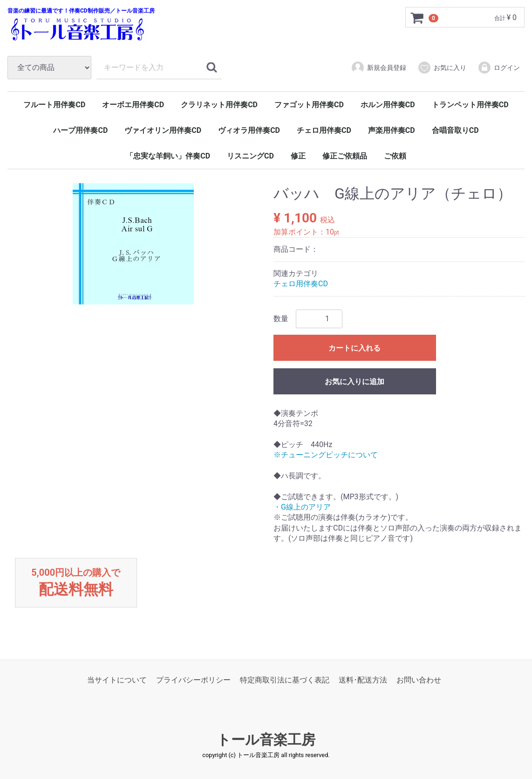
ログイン (499, 68)
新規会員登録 (379, 68)
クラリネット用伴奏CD (219, 105)
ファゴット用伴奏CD (309, 105)
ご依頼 (395, 156)
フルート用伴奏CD (54, 105)
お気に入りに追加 (355, 382)
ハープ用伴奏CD (80, 130)
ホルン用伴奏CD (388, 105)
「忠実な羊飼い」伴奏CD (168, 156)
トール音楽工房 (266, 740)
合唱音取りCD (455, 130)
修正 (298, 156)
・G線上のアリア (302, 507)
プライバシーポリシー (193, 680)
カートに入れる (355, 348)
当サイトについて (117, 680)
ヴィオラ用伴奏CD (249, 130)
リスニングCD (250, 156)
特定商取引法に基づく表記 (285, 680)
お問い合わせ (419, 680)
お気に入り (442, 68)
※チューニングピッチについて (326, 455)
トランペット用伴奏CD (470, 105)
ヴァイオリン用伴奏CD (163, 130)
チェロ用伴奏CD (324, 130)
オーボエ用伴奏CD (133, 105)
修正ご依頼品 (345, 156)
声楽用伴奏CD (392, 130)
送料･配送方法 (363, 680)
